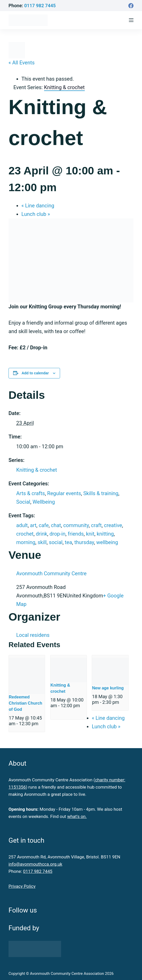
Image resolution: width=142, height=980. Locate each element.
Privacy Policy (22, 886)
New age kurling (108, 688)
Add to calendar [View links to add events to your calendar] (35, 373)
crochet (25, 534)
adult (22, 525)
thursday (84, 542)
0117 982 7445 (40, 6)
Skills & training (101, 493)
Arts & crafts (31, 493)
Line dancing (38, 206)
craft (96, 525)
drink (41, 534)
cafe (44, 525)
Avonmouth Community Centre (51, 573)
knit (90, 534)
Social (23, 502)
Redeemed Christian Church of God (26, 703)
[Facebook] (131, 6)
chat (56, 525)
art (33, 525)
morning (26, 542)
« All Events (22, 63)
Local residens (33, 635)
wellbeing (107, 542)
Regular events (64, 493)
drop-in (57, 534)
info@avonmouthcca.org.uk (35, 864)
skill (42, 542)
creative (113, 525)
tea (69, 542)
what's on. (77, 816)
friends (76, 534)
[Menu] (131, 20)
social (56, 542)
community (76, 525)
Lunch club (36, 214)
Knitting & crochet (37, 470)
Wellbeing (44, 502)
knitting (105, 534)
